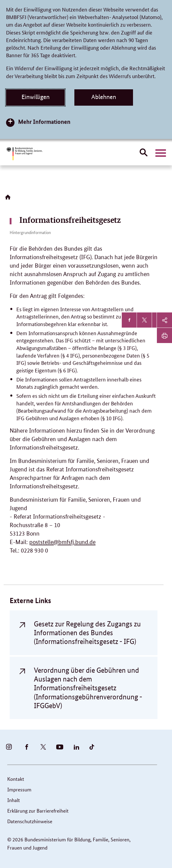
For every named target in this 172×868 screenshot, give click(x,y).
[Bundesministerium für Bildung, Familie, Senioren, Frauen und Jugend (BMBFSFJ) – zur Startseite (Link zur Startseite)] (24, 154)
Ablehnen (104, 97)
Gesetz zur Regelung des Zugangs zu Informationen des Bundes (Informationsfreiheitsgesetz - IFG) (87, 633)
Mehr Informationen (44, 122)
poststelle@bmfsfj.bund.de (62, 542)
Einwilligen (36, 97)
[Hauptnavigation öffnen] (161, 153)
